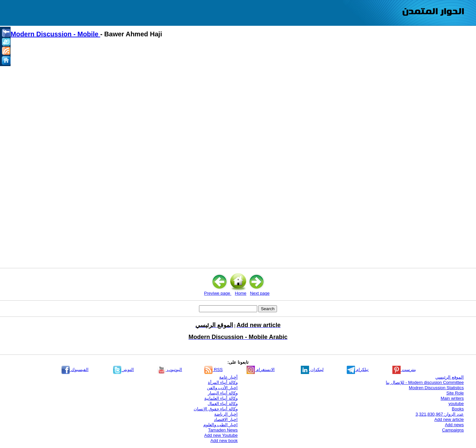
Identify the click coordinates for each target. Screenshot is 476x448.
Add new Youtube (221, 435)
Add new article (449, 419)
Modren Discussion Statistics (436, 388)
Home (241, 293)
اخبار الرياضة (226, 414)
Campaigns (453, 430)
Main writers (452, 398)
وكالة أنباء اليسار (223, 393)
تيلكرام (358, 370)
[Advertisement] (208, 99)
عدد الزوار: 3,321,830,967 (440, 414)
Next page (260, 293)
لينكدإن (312, 370)
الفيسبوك (75, 370)
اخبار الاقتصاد (226, 419)
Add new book (224, 441)
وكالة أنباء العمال (223, 404)
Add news (454, 425)
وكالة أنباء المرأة (223, 382)
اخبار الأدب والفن (222, 388)
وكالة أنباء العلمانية (221, 398)
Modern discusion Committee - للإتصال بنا (425, 382)
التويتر (123, 370)
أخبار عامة (228, 377)
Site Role (455, 393)
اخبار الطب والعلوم (220, 425)
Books (458, 409)
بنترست (404, 370)
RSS (213, 370)
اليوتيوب (170, 370)
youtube (456, 404)
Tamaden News (223, 430)
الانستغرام (261, 370)
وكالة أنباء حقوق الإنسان (216, 409)
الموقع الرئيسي (450, 377)
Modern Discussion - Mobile (55, 34)
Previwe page (218, 293)
